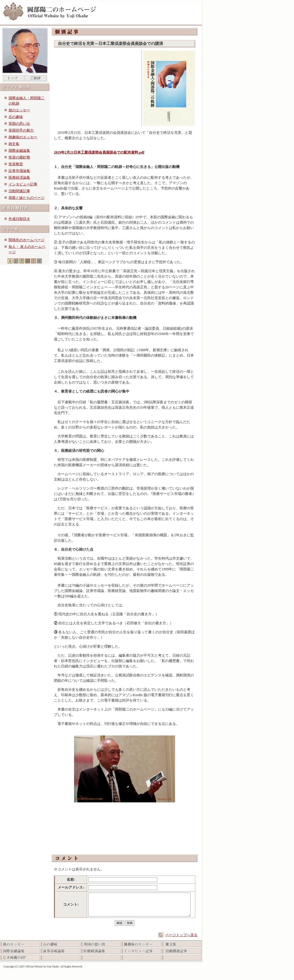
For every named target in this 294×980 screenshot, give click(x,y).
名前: (71, 880)
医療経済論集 (19, 178)
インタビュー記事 (23, 184)
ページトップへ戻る (181, 935)
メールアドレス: (71, 887)
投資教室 (16, 164)
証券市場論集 (19, 171)
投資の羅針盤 (19, 157)
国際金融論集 (19, 151)
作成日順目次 (19, 219)
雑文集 (14, 144)
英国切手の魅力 (21, 130)
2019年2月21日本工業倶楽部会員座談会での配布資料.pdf (99, 152)
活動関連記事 (19, 191)
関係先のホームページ (26, 240)
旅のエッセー (19, 110)
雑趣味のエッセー (23, 137)
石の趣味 (16, 117)
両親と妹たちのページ (26, 198)
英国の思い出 (19, 124)
